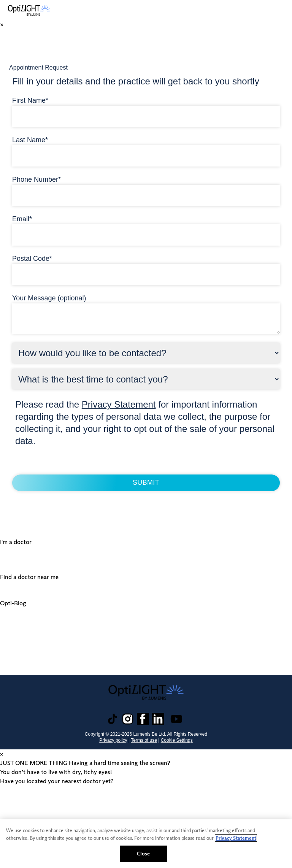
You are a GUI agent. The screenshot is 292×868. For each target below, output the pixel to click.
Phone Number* (36, 179)
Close (144, 854)
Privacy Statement (119, 404)
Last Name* (30, 139)
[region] (146, 844)
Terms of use (144, 739)
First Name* (30, 100)
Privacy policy (113, 739)
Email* (22, 218)
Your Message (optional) (49, 297)
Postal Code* (32, 258)
